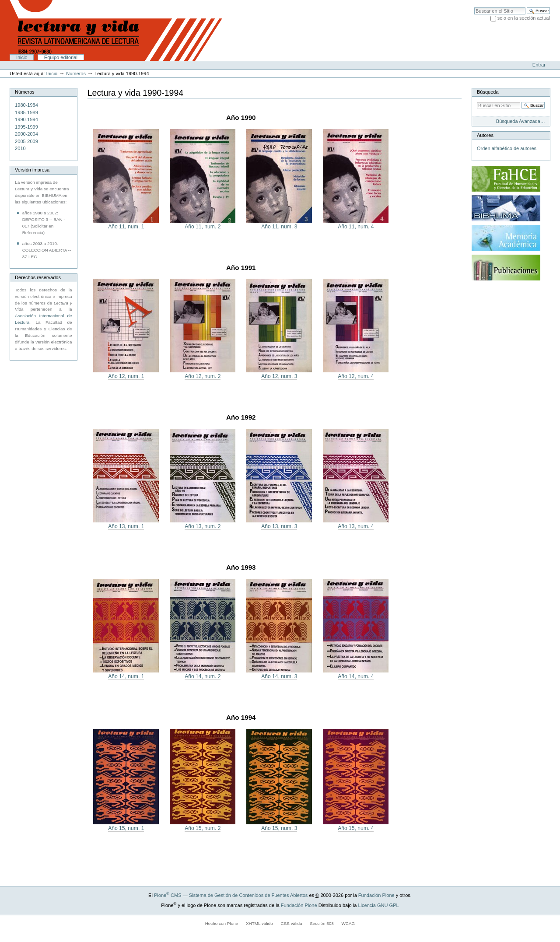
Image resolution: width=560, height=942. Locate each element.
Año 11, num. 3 (279, 227)
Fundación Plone (376, 895)
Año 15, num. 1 (126, 828)
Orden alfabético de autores (507, 148)
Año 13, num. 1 (126, 526)
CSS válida (291, 923)
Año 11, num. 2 (203, 227)
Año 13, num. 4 (356, 526)
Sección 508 (322, 923)
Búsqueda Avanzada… (521, 121)
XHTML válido (259, 923)
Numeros (76, 74)
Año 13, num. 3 (279, 526)
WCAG (348, 923)
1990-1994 (26, 119)
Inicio (22, 57)
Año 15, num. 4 (356, 828)
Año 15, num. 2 (203, 828)
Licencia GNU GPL (378, 905)
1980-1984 (26, 105)
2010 (20, 148)
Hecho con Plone (222, 923)
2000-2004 (26, 134)
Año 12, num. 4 (356, 376)
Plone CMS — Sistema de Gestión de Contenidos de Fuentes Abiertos (231, 895)
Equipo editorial (61, 57)
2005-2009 (26, 141)
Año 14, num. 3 (279, 676)
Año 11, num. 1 (126, 227)
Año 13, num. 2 (203, 526)
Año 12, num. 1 (126, 376)
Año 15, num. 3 (279, 828)
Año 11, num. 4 (356, 227)
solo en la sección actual (524, 18)
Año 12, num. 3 (279, 376)
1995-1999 (26, 127)
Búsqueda (488, 92)
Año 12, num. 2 (203, 376)
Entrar (539, 65)
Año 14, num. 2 (203, 676)
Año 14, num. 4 (356, 676)
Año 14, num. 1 (126, 676)
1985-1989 (26, 112)
